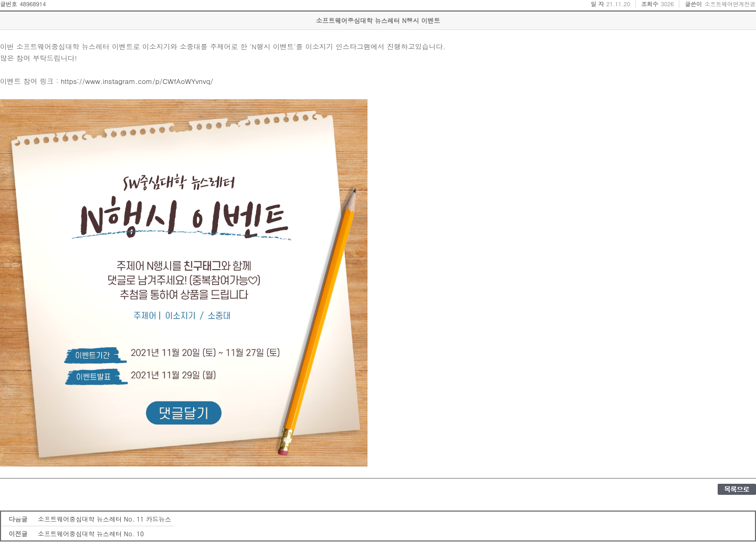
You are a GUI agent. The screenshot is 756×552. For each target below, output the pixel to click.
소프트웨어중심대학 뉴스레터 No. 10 (91, 533)
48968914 (33, 4)
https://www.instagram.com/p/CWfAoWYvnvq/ (137, 81)
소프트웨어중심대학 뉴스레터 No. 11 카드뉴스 (104, 519)
